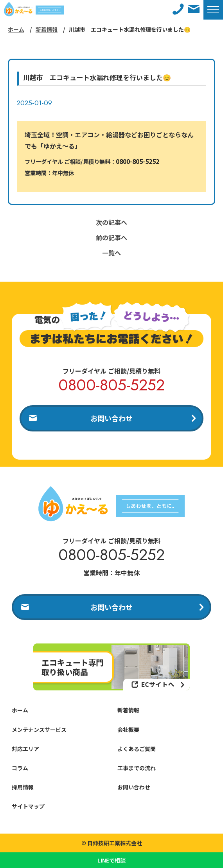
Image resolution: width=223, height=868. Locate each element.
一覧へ (111, 253)
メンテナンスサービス (39, 730)
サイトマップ (28, 806)
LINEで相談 (111, 860)
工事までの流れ (137, 768)
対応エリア (25, 749)
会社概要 (128, 730)
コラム (20, 768)
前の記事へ (111, 237)
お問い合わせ (111, 418)
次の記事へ (111, 222)
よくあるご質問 (137, 749)
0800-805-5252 (138, 161)
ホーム (16, 29)
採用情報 (23, 787)
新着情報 (47, 29)
